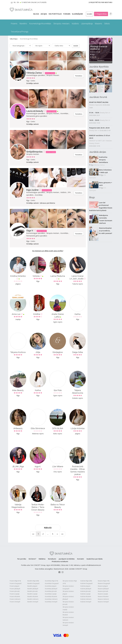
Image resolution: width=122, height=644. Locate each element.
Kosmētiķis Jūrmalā (51, 591)
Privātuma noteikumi (60, 561)
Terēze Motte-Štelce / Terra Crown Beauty (38, 507)
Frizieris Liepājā (15, 594)
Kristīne (38, 314)
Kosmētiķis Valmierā (51, 599)
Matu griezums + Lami (106, 184)
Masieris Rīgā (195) (104, 581)
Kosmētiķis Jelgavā (51, 586)
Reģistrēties (101, 14)
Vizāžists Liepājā (85, 594)
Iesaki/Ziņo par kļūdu (95, 559)
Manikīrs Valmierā (33, 599)
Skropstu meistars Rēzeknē (68, 613)
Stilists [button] (107, 24)
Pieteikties (79, 76)
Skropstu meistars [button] (61, 24)
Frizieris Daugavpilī (16, 583)
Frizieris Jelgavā (14, 586)
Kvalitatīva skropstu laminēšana (103, 160)
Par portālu (22, 559)
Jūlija (38, 352)
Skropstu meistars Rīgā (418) (70, 582)
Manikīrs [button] (23, 24)
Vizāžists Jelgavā (85, 586)
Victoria (38, 276)
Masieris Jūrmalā (103, 591)
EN (18, 2)
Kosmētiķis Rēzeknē (51, 596)
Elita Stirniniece (38, 428)
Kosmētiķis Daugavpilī (52, 583)
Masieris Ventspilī (103, 602)
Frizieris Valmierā (15, 599)
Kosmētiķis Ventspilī (51, 602)
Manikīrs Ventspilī (33, 602)
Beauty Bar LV (105, 113)
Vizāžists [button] (75, 24)
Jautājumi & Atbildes (67, 559)
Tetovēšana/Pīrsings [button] (20, 32)
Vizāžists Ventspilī (86, 602)
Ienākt (89, 14)
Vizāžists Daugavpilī (86, 583)
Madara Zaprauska (96, 105)
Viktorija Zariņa (34, 73)
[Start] (33, 534)
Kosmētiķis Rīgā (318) (51, 581)
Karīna (78, 314)
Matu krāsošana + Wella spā (105, 171)
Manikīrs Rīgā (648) (33, 581)
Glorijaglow (58, 352)
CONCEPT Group (81, 569)
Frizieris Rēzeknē (15, 596)
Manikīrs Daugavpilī (33, 583)
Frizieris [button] (14, 24)
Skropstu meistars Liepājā (68, 608)
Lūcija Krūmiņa (78, 428)
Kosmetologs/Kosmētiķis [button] (40, 24)
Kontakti (81, 559)
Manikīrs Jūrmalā (32, 591)
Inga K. (38, 466)
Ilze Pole (58, 390)
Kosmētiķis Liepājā (51, 594)
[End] (62, 534)
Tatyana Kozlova (18, 352)
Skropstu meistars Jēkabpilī (68, 598)
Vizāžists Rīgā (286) (86, 581)
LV (12, 2)
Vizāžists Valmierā (86, 599)
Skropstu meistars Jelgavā (68, 592)
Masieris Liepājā (103, 594)
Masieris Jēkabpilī (103, 589)
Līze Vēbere (58, 466)
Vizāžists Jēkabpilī (86, 589)
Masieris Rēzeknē (103, 596)
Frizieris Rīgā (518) (15, 581)
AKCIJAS (44, 14)
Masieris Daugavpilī (104, 583)
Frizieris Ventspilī (15, 602)
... (48, 534)
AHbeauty (18, 428)
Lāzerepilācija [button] (87, 24)
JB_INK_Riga (18, 466)
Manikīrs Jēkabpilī (33, 589)
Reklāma (42, 559)
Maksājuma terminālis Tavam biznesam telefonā (106, 219)
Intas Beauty (18, 390)
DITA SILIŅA (58, 428)
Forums (67, 14)
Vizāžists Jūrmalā (85, 591)
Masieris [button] (98, 24)
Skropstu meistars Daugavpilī (68, 587)
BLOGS (36, 14)
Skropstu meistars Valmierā (68, 619)
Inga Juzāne (32, 190)
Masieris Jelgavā (103, 586)
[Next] (57, 534)
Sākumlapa (14, 39)
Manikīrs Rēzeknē (33, 596)
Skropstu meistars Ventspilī (68, 624)
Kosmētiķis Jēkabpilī (51, 589)
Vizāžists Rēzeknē (86, 596)
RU (15, 2)
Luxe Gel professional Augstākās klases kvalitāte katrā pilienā (101, 206)
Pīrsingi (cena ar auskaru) (99, 48)
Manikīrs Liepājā (32, 594)
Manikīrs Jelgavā (32, 586)
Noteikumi (52, 559)
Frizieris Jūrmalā (15, 591)
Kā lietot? (32, 559)
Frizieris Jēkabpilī (15, 589)
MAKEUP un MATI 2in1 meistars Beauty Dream (101, 142)
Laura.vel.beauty (35, 111)
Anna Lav (18, 314)
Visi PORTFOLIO (55, 14)
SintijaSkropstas (34, 152)
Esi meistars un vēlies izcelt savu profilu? (48, 251)
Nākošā (48, 528)
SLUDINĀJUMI (78, 14)
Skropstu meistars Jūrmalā (68, 603)
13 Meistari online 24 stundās (34, 2)
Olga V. (30, 230)
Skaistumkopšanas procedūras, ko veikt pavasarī (105, 231)
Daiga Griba (78, 352)
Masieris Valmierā (103, 599)
